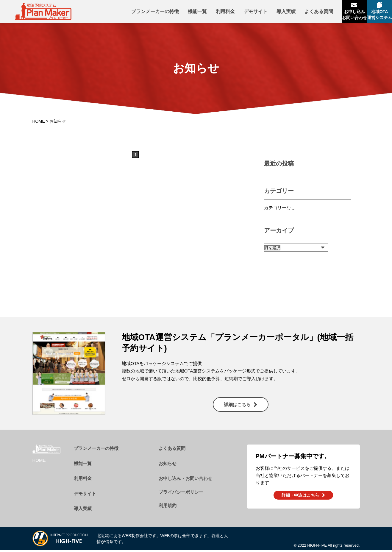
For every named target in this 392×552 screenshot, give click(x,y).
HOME (39, 124)
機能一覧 (173, 13)
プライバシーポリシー (181, 494)
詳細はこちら (237, 407)
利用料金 (201, 13)
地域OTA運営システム (374, 16)
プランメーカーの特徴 (131, 13)
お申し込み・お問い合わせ (185, 481)
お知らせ (168, 466)
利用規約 (168, 508)
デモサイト (231, 13)
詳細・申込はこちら (300, 498)
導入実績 (262, 13)
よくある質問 (294, 13)
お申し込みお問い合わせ (336, 16)
